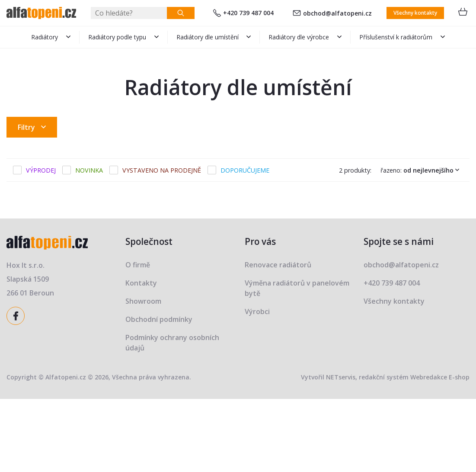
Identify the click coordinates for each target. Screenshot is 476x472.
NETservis (341, 377)
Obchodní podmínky (159, 319)
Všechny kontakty (415, 13)
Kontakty (141, 283)
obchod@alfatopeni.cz (332, 13)
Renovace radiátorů (278, 265)
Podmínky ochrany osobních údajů (172, 343)
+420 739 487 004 (243, 13)
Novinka (89, 170)
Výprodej (41, 170)
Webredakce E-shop (440, 377)
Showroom (143, 301)
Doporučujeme (245, 170)
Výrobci (257, 311)
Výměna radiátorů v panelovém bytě (297, 288)
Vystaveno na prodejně (162, 170)
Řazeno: (422, 170)
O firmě (138, 265)
